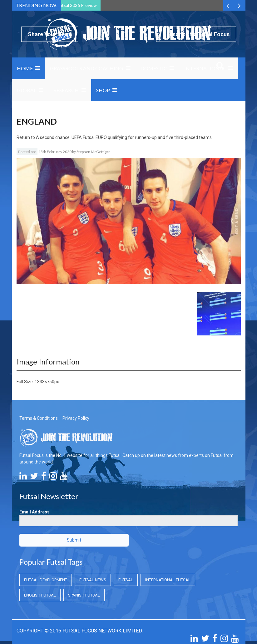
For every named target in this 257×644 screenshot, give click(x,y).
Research (66, 90)
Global (27, 90)
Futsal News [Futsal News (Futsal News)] (93, 545)
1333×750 (44, 347)
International (205, 68)
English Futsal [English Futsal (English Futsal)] (40, 560)
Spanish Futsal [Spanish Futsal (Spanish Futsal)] (84, 560)
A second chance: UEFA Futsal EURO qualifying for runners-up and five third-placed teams (124, 137)
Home (25, 68)
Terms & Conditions (39, 383)
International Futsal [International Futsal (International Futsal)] (168, 545)
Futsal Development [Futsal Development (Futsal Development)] (46, 545)
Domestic (154, 68)
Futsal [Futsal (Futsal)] (126, 545)
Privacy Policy (76, 383)
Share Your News (50, 34)
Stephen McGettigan (94, 152)
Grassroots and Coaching (86, 68)
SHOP (103, 90)
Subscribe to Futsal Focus (196, 34)
